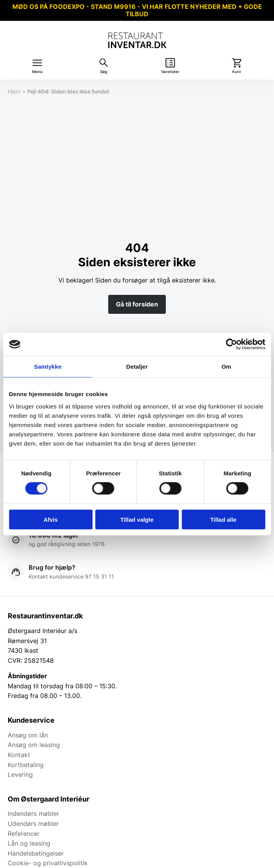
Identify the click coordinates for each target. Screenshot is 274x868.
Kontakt (19, 755)
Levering (20, 774)
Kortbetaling (26, 765)
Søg (104, 72)
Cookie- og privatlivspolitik (48, 863)
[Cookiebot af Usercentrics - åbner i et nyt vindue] (231, 344)
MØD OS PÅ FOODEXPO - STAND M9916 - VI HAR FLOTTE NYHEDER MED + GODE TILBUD (137, 10)
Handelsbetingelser (36, 853)
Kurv (237, 72)
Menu (37, 72)
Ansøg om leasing (34, 745)
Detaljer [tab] (137, 367)
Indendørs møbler (33, 814)
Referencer (24, 834)
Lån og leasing (29, 843)
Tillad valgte (137, 519)
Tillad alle (223, 519)
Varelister (170, 72)
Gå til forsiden (137, 304)
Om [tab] (226, 367)
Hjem (14, 91)
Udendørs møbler (33, 824)
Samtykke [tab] (48, 367)
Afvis (51, 519)
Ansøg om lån (28, 735)
